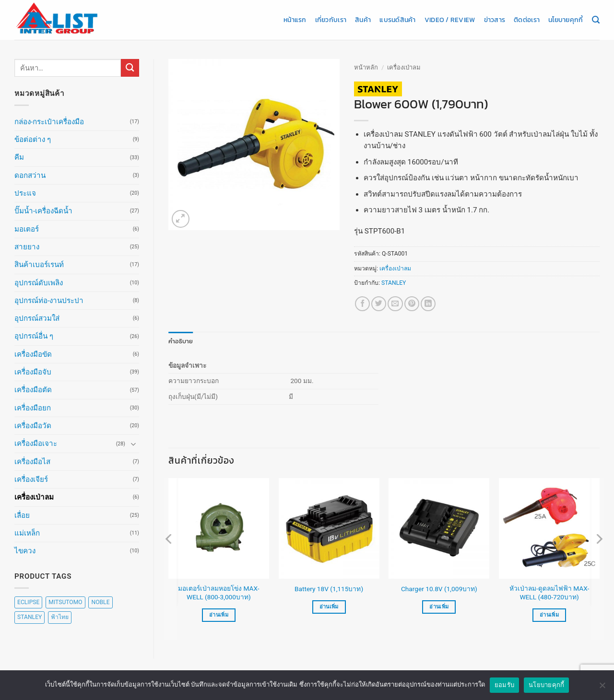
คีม (19, 157)
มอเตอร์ (27, 229)
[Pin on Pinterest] (412, 304)
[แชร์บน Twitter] (379, 304)
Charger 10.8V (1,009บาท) (439, 588)
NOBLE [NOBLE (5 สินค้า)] (100, 602)
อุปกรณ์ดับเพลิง (39, 283)
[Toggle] (133, 444)
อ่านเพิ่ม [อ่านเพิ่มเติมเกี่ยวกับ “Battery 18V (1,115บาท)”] (329, 606)
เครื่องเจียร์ (31, 479)
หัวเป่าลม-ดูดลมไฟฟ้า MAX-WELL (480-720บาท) (549, 593)
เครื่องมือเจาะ (36, 443)
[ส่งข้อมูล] (130, 68)
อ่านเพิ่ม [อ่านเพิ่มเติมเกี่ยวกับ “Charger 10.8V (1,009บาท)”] (439, 606)
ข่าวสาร (495, 20)
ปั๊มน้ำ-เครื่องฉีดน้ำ (43, 211)
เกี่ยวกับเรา (331, 20)
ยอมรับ (504, 688)
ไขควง (25, 551)
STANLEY (394, 283)
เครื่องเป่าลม (34, 497)
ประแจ (25, 193)
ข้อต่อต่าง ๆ (33, 140)
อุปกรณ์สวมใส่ (37, 318)
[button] (181, 219)
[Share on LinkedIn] (428, 304)
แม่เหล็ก (27, 533)
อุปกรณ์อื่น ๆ (34, 336)
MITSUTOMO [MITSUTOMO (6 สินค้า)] (65, 602)
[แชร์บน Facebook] (362, 304)
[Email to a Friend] (395, 304)
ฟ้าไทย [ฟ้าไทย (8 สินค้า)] (60, 617)
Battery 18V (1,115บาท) (329, 588)
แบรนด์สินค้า (397, 20)
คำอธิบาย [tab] (179, 341)
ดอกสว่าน (30, 175)
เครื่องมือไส (32, 462)
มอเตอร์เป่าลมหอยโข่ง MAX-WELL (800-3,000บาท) (218, 593)
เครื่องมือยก (33, 408)
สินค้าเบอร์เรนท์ (39, 265)
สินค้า (363, 20)
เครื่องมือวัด (33, 426)
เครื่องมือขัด (33, 354)
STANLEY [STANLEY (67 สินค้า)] (30, 617)
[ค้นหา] (596, 20)
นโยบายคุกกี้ (566, 20)
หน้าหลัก (366, 67)
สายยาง (27, 247)
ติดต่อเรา (527, 20)
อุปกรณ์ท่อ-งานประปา (49, 301)
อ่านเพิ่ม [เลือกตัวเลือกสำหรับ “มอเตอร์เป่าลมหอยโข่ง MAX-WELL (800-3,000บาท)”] (219, 615)
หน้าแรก (295, 20)
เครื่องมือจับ (33, 372)
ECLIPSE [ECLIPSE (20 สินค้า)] (28, 602)
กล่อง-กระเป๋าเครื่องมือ (49, 122)
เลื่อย (22, 515)
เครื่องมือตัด (33, 390)
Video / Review (450, 20)
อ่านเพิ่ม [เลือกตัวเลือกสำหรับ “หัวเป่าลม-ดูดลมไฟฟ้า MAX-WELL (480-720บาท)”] (549, 615)
